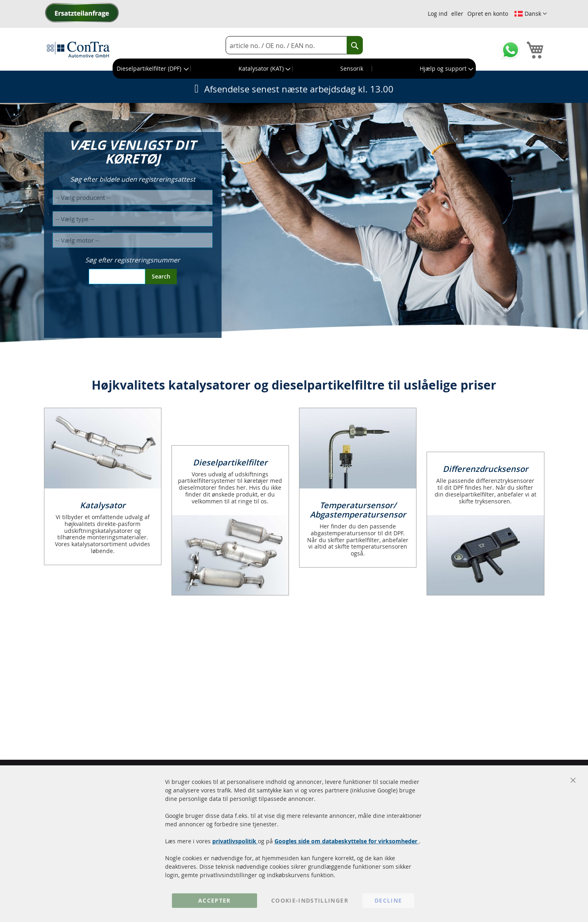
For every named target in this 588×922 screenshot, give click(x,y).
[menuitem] (152, 69)
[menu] (294, 69)
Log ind (438, 14)
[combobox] (294, 45)
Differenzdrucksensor (485, 469)
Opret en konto (488, 14)
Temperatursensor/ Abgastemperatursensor (358, 510)
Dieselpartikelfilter (230, 462)
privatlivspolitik (235, 841)
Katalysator (103, 505)
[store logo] (78, 49)
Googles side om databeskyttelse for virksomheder (347, 841)
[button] (530, 14)
